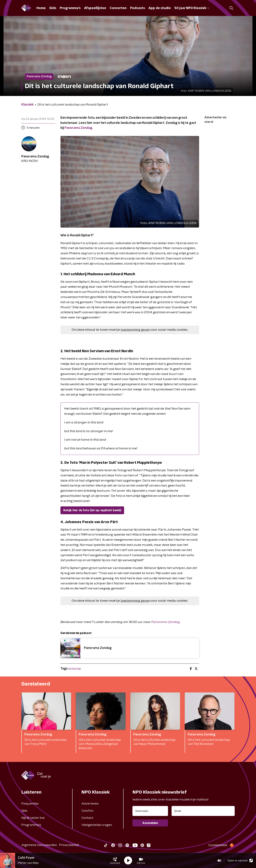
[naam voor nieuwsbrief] (150, 811)
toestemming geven (135, 330)
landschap (75, 669)
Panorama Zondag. (79, 128)
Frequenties (30, 804)
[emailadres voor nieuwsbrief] (203, 811)
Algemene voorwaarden (39, 845)
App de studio (160, 8)
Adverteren (90, 804)
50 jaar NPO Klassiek (192, 8)
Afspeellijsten (95, 8)
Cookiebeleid (218, 845)
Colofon (87, 811)
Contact (87, 818)
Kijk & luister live (33, 818)
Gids (53, 8)
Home (41, 8)
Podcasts (138, 8)
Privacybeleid (69, 845)
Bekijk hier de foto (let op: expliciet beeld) (92, 510)
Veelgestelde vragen (97, 825)
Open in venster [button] (240, 860)
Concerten (118, 8)
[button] (115, 861)
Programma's (70, 8)
